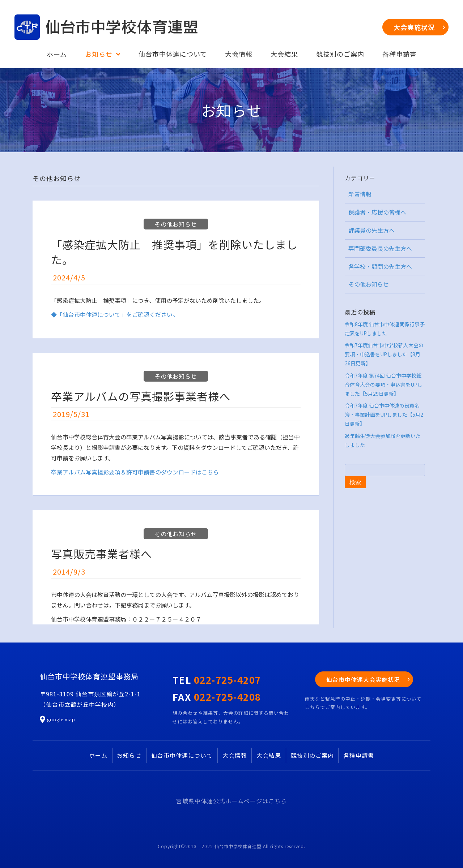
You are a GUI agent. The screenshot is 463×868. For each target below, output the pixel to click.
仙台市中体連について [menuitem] (182, 755)
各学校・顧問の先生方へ (380, 266)
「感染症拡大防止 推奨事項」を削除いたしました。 (174, 252)
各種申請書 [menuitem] (359, 755)
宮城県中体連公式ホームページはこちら (231, 801)
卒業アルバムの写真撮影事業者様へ (141, 396)
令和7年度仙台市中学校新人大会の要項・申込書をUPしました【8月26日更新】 (384, 354)
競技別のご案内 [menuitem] (312, 755)
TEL (217, 680)
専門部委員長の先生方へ (380, 248)
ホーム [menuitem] (98, 755)
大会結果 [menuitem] (269, 755)
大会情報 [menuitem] (235, 755)
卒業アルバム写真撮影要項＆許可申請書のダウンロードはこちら (135, 472)
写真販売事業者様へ (101, 554)
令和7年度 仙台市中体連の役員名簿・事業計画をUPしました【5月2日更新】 (384, 414)
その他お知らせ (176, 224)
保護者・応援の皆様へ (377, 212)
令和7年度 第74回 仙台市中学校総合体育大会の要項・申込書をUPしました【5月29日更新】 (384, 384)
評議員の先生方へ (371, 230)
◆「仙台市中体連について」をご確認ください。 (115, 314)
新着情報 (360, 194)
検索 (355, 482)
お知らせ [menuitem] (129, 755)
